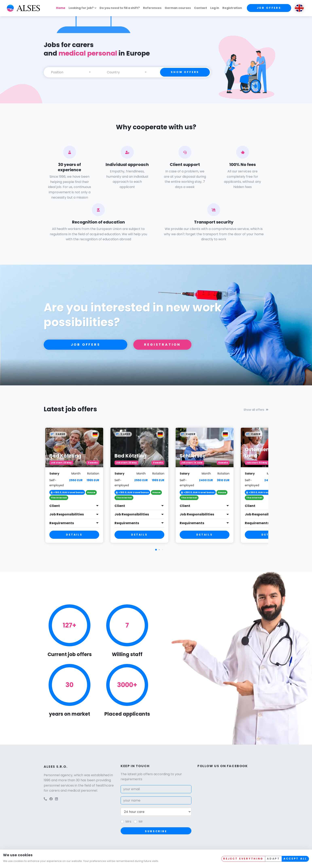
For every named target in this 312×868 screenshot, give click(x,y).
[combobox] (71, 72)
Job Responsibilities (67, 514)
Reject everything (243, 859)
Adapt (273, 859)
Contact (201, 8)
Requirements (62, 523)
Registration (232, 8)
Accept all (295, 859)
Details (74, 535)
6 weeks (223, 463)
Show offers (185, 72)
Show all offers (256, 410)
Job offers (269, 8)
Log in (215, 8)
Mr (141, 821)
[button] (156, 550)
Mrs (128, 821)
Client (55, 506)
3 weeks (93, 463)
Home (61, 8)
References (152, 8)
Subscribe (156, 831)
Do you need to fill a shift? (120, 8)
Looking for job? (81, 8)
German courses (178, 8)
